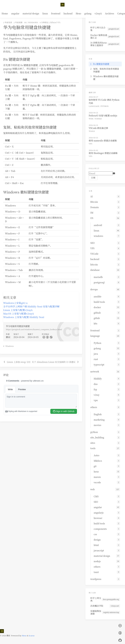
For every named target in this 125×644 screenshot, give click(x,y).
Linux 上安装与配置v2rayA (18, 310)
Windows (10, 346)
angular (15, 13)
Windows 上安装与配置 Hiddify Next (24, 317)
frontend (56, 13)
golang (88, 13)
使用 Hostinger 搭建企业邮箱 (103, 153)
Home (5, 13)
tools (92, 131)
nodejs (98, 119)
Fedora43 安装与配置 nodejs (103, 115)
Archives (110, 13)
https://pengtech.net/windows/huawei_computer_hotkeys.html (34, 329)
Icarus (32, 635)
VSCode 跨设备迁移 (98, 128)
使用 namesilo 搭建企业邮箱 (103, 141)
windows (33, 22)
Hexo (78, 13)
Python (105, 106)
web (91, 119)
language (94, 106)
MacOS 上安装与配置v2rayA (19, 313)
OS (25, 22)
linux (45, 13)
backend (68, 13)
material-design (31, 13)
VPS (90, 144)
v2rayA (98, 13)
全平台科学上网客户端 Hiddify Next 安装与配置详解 (31, 306)
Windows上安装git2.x (15, 303)
